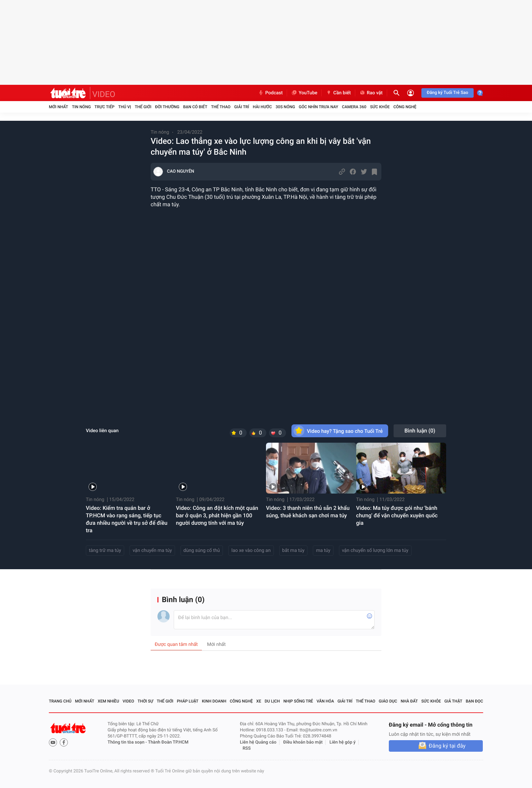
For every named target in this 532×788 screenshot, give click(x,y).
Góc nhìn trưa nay (319, 107)
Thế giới (143, 107)
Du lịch (272, 701)
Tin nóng (81, 107)
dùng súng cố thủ (202, 551)
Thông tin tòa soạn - (128, 742)
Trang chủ (60, 701)
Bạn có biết (195, 107)
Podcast (270, 93)
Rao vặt (371, 93)
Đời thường (167, 107)
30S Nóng (285, 107)
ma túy (323, 551)
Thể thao (221, 107)
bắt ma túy (293, 551)
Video (128, 701)
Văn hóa (325, 701)
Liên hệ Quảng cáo (258, 742)
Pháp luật (188, 701)
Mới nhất (59, 107)
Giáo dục (388, 701)
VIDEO (104, 94)
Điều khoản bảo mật (303, 742)
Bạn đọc (474, 701)
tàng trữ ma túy (105, 551)
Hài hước (262, 107)
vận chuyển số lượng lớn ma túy (375, 551)
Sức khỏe (380, 107)
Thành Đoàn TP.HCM (168, 742)
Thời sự (146, 701)
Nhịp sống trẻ (298, 701)
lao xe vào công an (251, 551)
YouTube (304, 93)
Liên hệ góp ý (343, 742)
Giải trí (242, 107)
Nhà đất (409, 701)
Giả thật (453, 701)
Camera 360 (354, 107)
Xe (259, 701)
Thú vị (125, 107)
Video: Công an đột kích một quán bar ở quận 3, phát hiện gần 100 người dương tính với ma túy (217, 515)
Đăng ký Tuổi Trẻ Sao (448, 93)
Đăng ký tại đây (447, 746)
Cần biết (338, 93)
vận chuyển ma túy (152, 551)
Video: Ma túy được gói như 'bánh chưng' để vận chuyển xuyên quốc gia (397, 515)
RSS (247, 748)
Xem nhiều (108, 701)
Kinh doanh (214, 701)
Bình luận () (420, 431)
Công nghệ (405, 107)
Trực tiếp (105, 107)
